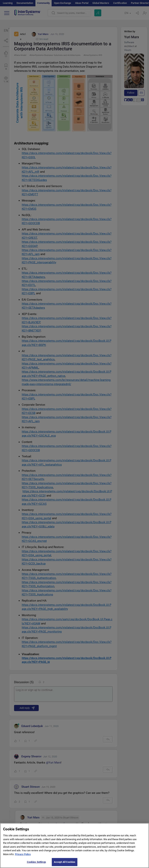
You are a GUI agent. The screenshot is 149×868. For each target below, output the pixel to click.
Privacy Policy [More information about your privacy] (23, 856)
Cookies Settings (36, 864)
